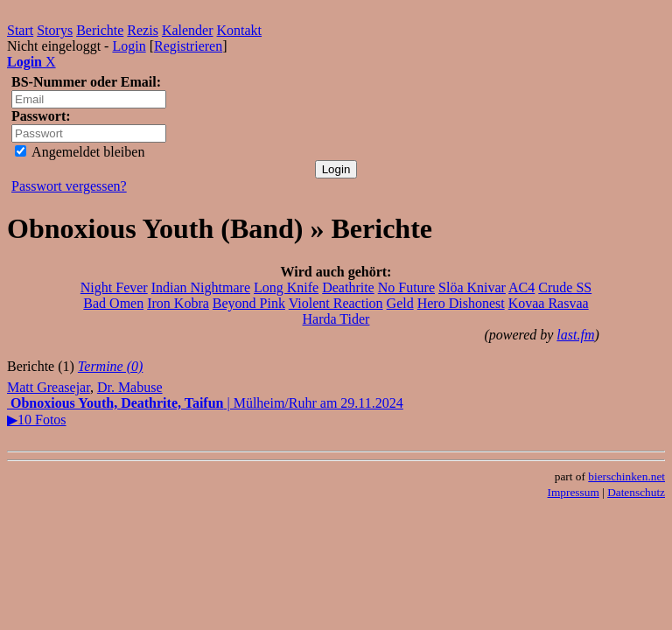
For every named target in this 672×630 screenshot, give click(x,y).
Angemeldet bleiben (80, 152)
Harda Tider (336, 319)
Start (20, 30)
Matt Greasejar (49, 387)
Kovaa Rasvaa (549, 303)
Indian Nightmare (201, 287)
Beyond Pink (249, 303)
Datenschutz (636, 492)
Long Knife (286, 287)
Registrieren (188, 46)
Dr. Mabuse (130, 387)
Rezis (143, 30)
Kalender (188, 30)
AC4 (521, 287)
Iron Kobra (178, 303)
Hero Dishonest (461, 303)
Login (129, 46)
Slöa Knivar (472, 287)
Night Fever (114, 287)
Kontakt (240, 30)
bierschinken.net (626, 476)
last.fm (575, 335)
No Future (406, 287)
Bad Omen (113, 303)
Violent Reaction (336, 303)
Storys (55, 30)
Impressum (574, 492)
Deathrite (348, 287)
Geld (400, 303)
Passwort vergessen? (69, 186)
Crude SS (565, 287)
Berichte (100, 30)
